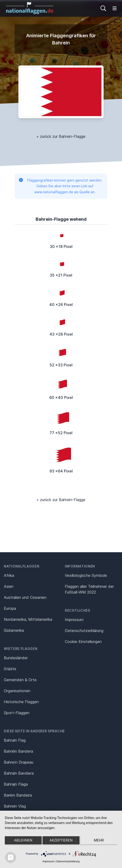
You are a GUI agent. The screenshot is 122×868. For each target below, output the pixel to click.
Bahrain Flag (15, 740)
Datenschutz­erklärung (84, 631)
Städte (10, 669)
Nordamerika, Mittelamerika (28, 619)
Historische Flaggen (21, 702)
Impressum (74, 620)
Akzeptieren (61, 840)
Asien (9, 586)
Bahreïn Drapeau (19, 762)
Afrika (9, 575)
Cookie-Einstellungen (83, 642)
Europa (10, 608)
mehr (99, 840)
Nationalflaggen (22, 566)
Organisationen (17, 691)
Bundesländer (16, 658)
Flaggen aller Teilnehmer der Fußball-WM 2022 (89, 589)
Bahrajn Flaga (16, 784)
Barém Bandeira (18, 795)
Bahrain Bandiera (19, 773)
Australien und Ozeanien (25, 597)
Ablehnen (23, 840)
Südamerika (14, 630)
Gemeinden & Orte (20, 680)
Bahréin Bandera (18, 751)
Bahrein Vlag (15, 806)
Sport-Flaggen (17, 713)
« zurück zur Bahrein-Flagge (61, 136)
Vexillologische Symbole (86, 575)
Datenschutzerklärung (68, 861)
